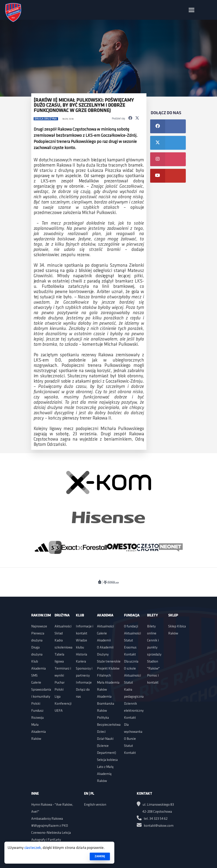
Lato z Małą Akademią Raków (105, 774)
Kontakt (130, 655)
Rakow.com (41, 616)
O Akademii (105, 648)
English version (95, 805)
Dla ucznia (131, 662)
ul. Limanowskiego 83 (155, 805)
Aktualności (63, 627)
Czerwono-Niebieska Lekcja (51, 833)
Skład (59, 634)
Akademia (38, 669)
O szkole (130, 669)
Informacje (84, 683)
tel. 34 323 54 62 (152, 819)
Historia (81, 655)
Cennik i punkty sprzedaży (154, 648)
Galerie (36, 683)
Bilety (152, 616)
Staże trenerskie (109, 662)
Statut (129, 641)
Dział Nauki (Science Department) (107, 746)
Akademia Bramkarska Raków (106, 704)
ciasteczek (33, 848)
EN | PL (89, 794)
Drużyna (62, 616)
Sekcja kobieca (107, 760)
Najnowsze (39, 627)
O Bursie (130, 739)
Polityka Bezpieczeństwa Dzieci (109, 725)
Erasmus (130, 648)
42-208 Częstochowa (157, 812)
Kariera (81, 662)
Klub (35, 662)
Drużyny (103, 655)
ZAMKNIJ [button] (100, 856)
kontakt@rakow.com (155, 826)
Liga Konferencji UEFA (63, 704)
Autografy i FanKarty (46, 840)
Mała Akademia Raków (38, 732)
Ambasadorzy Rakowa (47, 819)
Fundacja (132, 616)
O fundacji (131, 627)
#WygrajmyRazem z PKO (50, 826)
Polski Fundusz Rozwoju (37, 711)
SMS (34, 676)
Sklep (173, 616)
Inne (35, 794)
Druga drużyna (46, 119)
